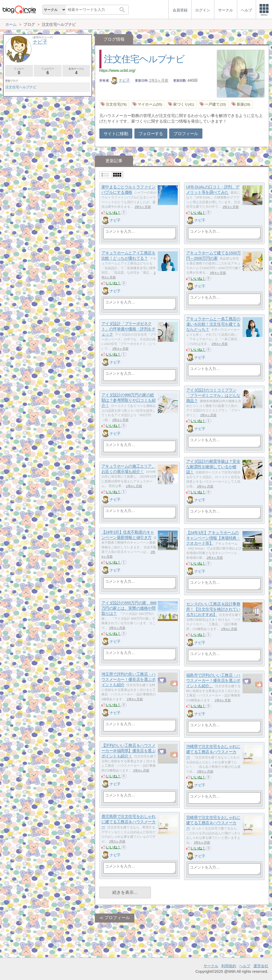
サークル (211, 966)
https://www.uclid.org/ (117, 70)
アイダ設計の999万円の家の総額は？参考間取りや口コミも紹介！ (129, 400)
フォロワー (48, 71)
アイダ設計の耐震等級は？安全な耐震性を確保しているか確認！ (213, 467)
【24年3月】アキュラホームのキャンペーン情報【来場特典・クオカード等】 (213, 538)
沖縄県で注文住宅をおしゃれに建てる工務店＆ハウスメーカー (213, 752)
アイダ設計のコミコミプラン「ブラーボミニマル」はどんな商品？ (213, 395)
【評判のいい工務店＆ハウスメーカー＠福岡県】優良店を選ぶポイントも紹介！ (129, 751)
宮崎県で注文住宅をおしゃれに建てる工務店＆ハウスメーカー (213, 823)
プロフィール (186, 134)
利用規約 (229, 966)
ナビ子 (120, 80)
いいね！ (113, 212)
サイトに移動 (116, 134)
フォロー (19, 71)
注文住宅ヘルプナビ (144, 59)
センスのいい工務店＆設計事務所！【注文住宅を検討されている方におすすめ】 (213, 609)
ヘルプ (245, 966)
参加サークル (76, 71)
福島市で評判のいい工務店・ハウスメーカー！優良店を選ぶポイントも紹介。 (213, 681)
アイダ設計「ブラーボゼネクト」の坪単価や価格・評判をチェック (129, 329)
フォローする (151, 134)
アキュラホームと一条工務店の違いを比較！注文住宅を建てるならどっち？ (213, 324)
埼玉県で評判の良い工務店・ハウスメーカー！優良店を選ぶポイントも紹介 (129, 679)
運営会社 (261, 966)
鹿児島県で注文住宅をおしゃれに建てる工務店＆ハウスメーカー (129, 822)
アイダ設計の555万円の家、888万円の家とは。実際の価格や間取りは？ (129, 608)
